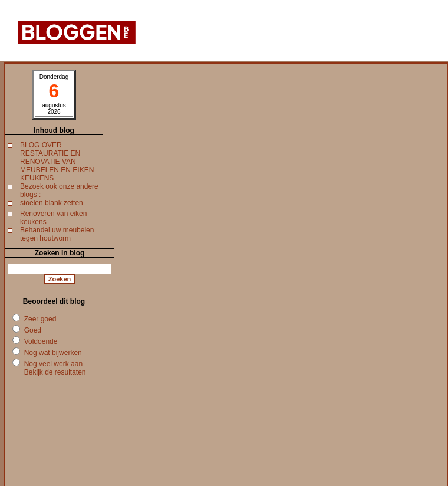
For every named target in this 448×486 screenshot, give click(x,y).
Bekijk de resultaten (55, 372)
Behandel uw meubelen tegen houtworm (57, 234)
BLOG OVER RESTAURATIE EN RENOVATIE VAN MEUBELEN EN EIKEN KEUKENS (57, 162)
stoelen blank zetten (52, 203)
